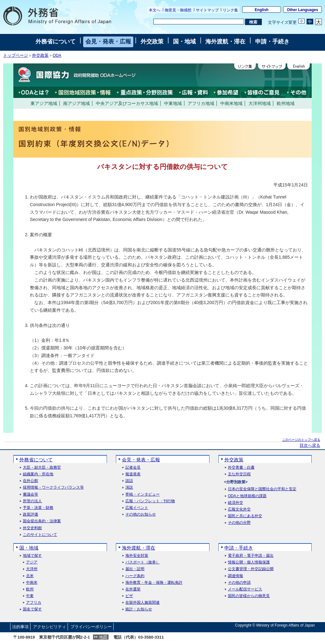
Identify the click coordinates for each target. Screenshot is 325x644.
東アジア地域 (44, 103)
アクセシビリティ (50, 627)
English (262, 10)
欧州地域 (286, 103)
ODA (57, 55)
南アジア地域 (76, 103)
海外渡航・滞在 (225, 42)
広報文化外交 (239, 509)
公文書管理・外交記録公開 (251, 569)
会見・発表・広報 (108, 42)
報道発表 (133, 474)
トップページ (16, 55)
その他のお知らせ (141, 514)
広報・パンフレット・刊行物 (150, 501)
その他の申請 (239, 583)
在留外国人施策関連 (143, 603)
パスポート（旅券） (143, 562)
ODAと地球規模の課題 (247, 496)
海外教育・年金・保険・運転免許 (154, 583)
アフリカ (34, 603)
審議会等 (30, 494)
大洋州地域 (260, 103)
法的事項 (20, 627)
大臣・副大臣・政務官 (42, 468)
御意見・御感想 (178, 10)
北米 (30, 576)
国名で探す (32, 609)
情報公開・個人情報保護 (249, 562)
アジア (32, 562)
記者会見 (133, 468)
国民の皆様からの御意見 (249, 596)
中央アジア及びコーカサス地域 (127, 103)
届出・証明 (135, 569)
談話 (129, 481)
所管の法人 (32, 501)
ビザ (129, 596)
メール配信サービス (245, 589)
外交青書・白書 (241, 468)
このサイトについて (40, 535)
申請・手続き (272, 42)
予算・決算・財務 (38, 508)
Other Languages (303, 10)
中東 (30, 596)
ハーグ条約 (135, 576)
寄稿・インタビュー (143, 494)
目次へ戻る (310, 446)
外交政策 (152, 42)
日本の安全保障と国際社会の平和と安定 (262, 489)
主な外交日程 (239, 474)
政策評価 (30, 514)
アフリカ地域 (201, 103)
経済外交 (235, 503)
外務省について (56, 42)
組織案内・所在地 (38, 474)
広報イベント (137, 508)
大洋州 (32, 569)
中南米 (32, 583)
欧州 (30, 589)
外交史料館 (32, 528)
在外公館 (30, 481)
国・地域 (184, 42)
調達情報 (235, 576)
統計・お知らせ (139, 609)
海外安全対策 (137, 556)
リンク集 (230, 10)
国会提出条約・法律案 (42, 521)
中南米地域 (231, 103)
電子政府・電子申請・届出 (251, 556)
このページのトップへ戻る (301, 440)
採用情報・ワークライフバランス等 (53, 488)
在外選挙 (133, 589)
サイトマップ (207, 10)
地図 (103, 637)
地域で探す (32, 556)
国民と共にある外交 (245, 516)
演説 (129, 488)
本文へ (155, 10)
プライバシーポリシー (91, 627)
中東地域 (173, 103)
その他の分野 (239, 523)
